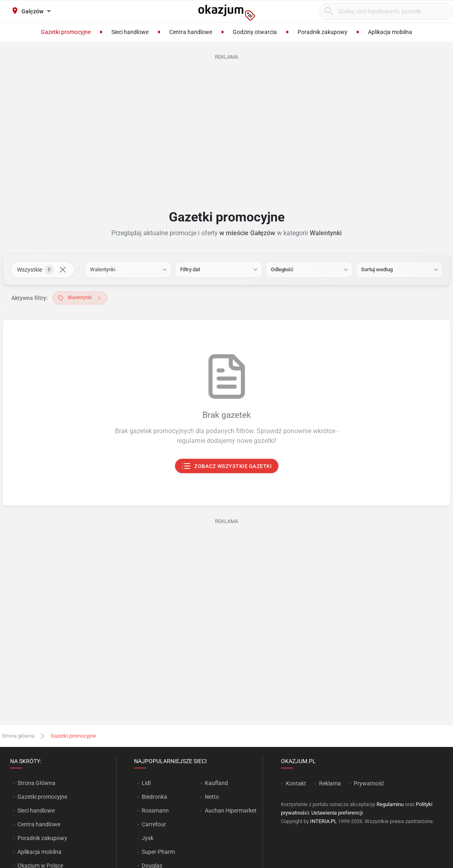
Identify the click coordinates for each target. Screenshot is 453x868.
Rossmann (155, 811)
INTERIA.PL (323, 821)
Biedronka (154, 797)
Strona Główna (36, 783)
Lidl (146, 783)
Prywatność (369, 783)
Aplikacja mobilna (39, 852)
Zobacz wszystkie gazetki (226, 466)
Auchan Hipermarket (231, 811)
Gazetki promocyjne (42, 797)
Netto (212, 797)
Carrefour (154, 824)
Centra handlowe (39, 824)
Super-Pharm (158, 852)
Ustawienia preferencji (337, 813)
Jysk (148, 838)
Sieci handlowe (36, 811)
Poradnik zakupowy (42, 838)
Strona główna (18, 736)
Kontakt (296, 783)
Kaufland (216, 783)
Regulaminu (390, 804)
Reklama (330, 783)
